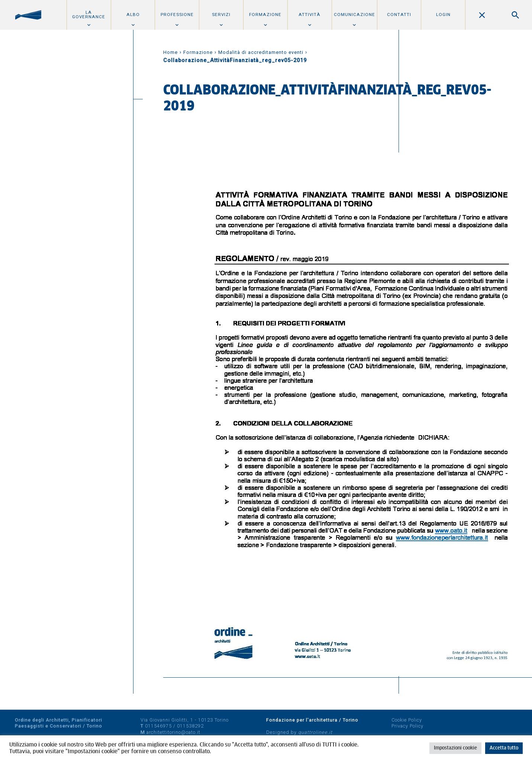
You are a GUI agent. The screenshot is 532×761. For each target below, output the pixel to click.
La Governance (89, 15)
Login (443, 15)
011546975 (158, 726)
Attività (309, 15)
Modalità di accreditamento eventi (261, 52)
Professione (177, 15)
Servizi (221, 15)
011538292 (190, 726)
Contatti (399, 15)
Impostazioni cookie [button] (455, 748)
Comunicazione (354, 15)
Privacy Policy (407, 726)
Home (170, 52)
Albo (133, 15)
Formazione (265, 15)
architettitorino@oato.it (173, 732)
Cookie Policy (407, 720)
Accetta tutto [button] (504, 748)
